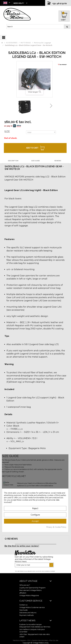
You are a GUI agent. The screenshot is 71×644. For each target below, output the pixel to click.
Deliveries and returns (28, 613)
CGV (29, 640)
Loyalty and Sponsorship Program (32, 588)
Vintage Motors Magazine (29, 595)
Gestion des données (40, 640)
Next (51, 106)
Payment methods (27, 615)
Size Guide (23, 610)
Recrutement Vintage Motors (30, 590)
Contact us (23, 605)
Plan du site (54, 640)
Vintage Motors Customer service (32, 607)
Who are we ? (25, 585)
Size (7, 132)
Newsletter (25, 553)
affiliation (23, 593)
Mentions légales (19, 640)
